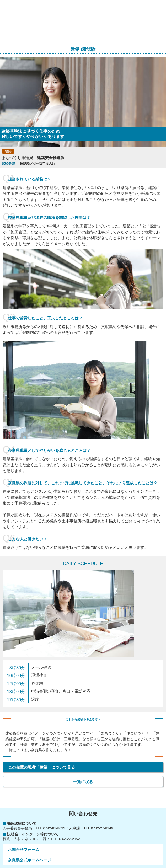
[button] (159, 7)
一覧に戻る (83, 782)
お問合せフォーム (24, 850)
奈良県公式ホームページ (30, 860)
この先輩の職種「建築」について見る (42, 767)
